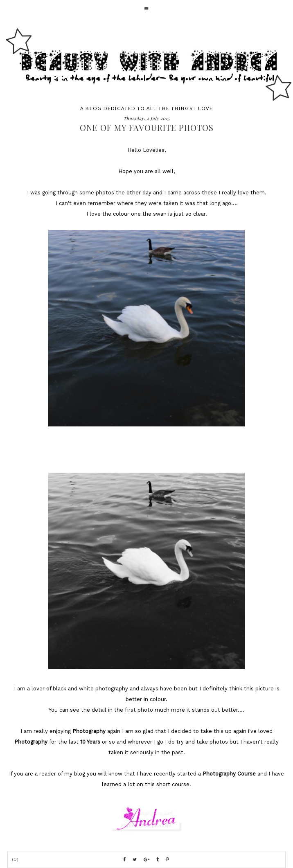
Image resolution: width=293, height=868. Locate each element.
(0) (16, 859)
